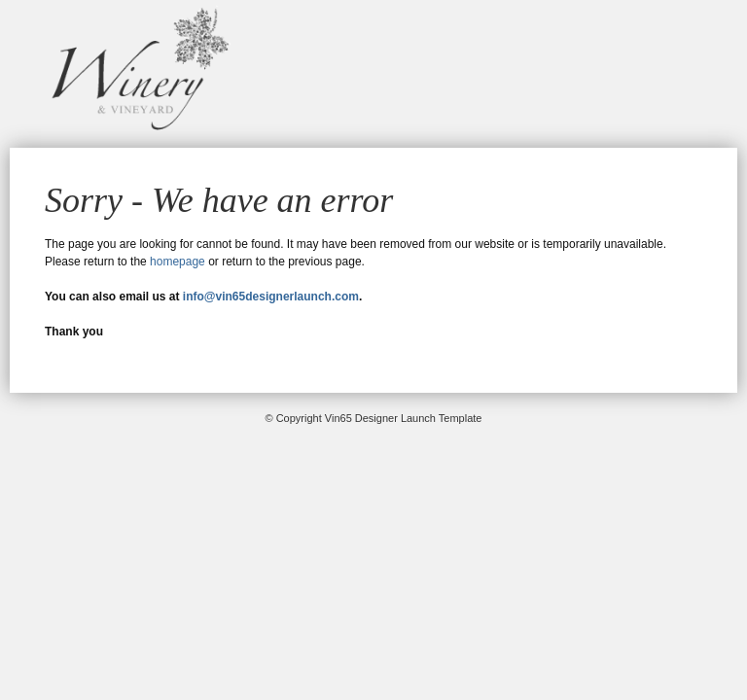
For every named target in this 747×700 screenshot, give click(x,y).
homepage (178, 262)
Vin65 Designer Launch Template (136, 68)
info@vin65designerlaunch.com (271, 297)
